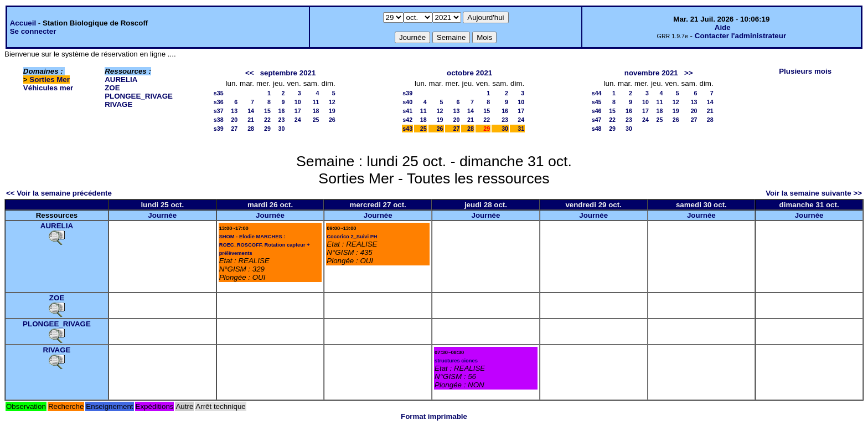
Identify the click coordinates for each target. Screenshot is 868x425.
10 (298, 102)
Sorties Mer (50, 80)
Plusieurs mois (805, 71)
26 (332, 120)
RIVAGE (118, 104)
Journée (162, 215)
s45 (597, 102)
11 (316, 102)
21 (251, 120)
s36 (219, 102)
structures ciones (456, 361)
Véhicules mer (48, 88)
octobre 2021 (469, 73)
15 (267, 111)
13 (234, 111)
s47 (597, 120)
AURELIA (121, 80)
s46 (597, 111)
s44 (597, 93)
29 (267, 129)
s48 (597, 129)
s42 (407, 120)
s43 (407, 129)
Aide (723, 27)
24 (298, 120)
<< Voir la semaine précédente (59, 193)
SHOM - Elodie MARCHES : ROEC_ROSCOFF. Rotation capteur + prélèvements (265, 245)
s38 (219, 120)
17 (298, 111)
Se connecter (33, 31)
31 (521, 129)
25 (316, 120)
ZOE (112, 88)
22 (267, 120)
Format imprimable (434, 416)
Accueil (23, 23)
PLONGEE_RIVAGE (139, 96)
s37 (219, 111)
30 (282, 129)
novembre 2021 (651, 73)
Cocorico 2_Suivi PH (352, 237)
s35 (219, 93)
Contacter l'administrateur (740, 36)
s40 (407, 102)
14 (251, 111)
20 (234, 120)
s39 (219, 129)
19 (332, 111)
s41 (407, 111)
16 (282, 111)
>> (689, 73)
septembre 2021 (288, 73)
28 (251, 129)
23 (282, 120)
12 (332, 102)
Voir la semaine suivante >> (814, 193)
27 (234, 129)
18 (316, 111)
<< (250, 73)
